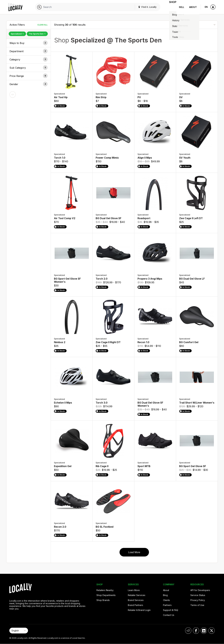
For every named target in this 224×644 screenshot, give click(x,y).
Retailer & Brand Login (139, 610)
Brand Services (136, 600)
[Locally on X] (212, 631)
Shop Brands (103, 600)
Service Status (198, 595)
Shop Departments (106, 595)
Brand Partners (135, 605)
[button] (29, 43)
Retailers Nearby (105, 590)
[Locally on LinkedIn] (204, 631)
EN (206, 7)
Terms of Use (197, 605)
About (193, 7)
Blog (165, 595)
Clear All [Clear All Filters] (42, 25)
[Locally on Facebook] (196, 631)
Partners (167, 605)
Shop (171, 7)
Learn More (134, 590)
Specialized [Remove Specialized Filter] (17, 34)
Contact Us (169, 615)
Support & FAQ (171, 610)
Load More (134, 552)
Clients (166, 600)
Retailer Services (137, 595)
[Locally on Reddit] (188, 631)
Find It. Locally (143, 7)
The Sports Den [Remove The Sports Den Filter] (37, 34)
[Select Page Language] (19, 631)
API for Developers (200, 590)
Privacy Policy (198, 600)
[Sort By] (199, 25)
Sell (182, 7)
